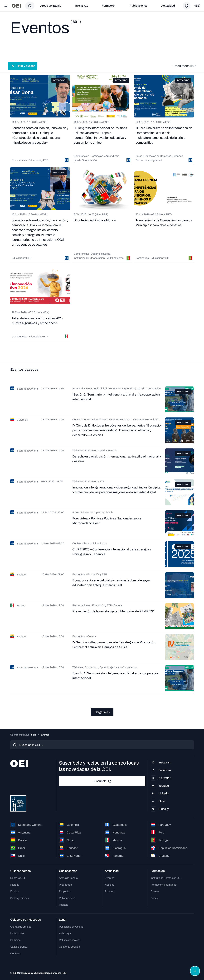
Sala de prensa (19, 947)
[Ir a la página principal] (16, 6)
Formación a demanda (164, 885)
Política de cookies (70, 940)
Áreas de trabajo (51, 6)
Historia (15, 885)
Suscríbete (102, 781)
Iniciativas (82, 6)
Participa (15, 940)
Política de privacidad (71, 927)
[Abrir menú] (6, 6)
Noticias (109, 885)
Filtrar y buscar (25, 66)
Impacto (64, 905)
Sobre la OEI (18, 878)
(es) (197, 6)
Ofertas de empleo (21, 927)
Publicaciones (138, 6)
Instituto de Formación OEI (166, 878)
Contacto (16, 953)
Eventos (109, 878)
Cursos (155, 891)
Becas (154, 898)
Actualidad (168, 6)
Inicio (33, 735)
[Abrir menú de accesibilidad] (194, 970)
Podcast (109, 891)
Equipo (14, 891)
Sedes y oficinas (20, 898)
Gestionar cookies (69, 947)
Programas (65, 885)
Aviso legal (65, 933)
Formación (109, 6)
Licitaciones (17, 933)
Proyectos (65, 891)
